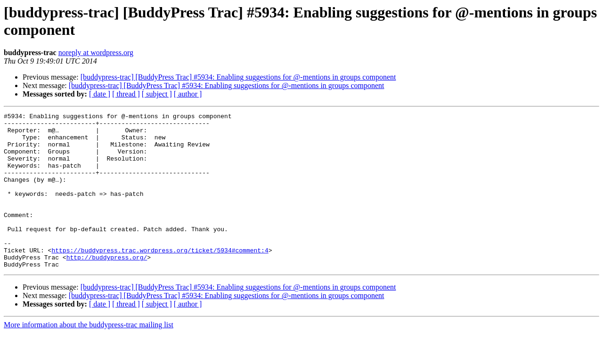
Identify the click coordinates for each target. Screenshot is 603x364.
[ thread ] (126, 94)
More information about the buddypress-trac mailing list (89, 356)
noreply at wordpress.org (96, 53)
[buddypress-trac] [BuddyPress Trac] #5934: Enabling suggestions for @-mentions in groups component (238, 77)
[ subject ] (157, 94)
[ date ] (100, 94)
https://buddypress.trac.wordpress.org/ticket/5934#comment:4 (160, 278)
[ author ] (188, 94)
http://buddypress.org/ (107, 287)
